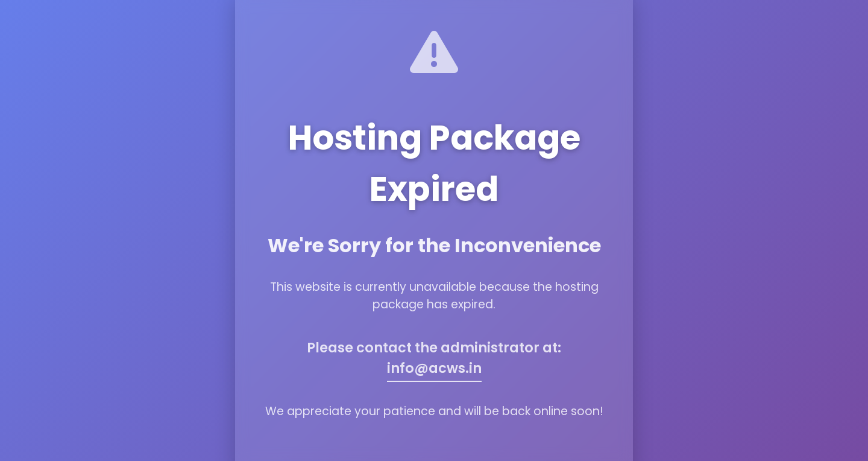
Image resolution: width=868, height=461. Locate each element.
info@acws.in (434, 368)
